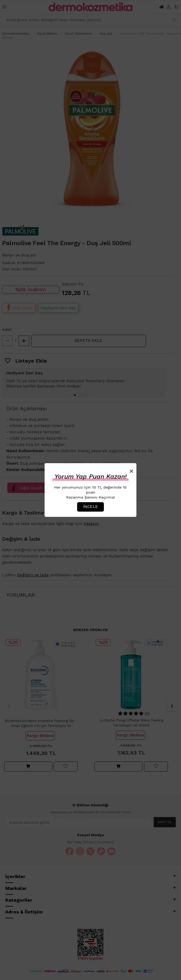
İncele (91, 507)
